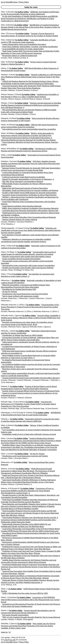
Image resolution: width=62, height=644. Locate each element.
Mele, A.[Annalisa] (8, 12)
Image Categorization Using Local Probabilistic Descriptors (24, 44)
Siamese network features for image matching (20, 220)
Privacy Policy (24, 2)
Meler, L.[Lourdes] (8, 454)
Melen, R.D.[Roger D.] (9, 252)
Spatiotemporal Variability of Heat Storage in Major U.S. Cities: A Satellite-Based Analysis (30, 96)
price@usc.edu (10, 640)
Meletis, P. (5, 610)
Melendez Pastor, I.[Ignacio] (11, 316)
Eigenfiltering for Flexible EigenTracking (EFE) (19, 289)
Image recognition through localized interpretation (22, 259)
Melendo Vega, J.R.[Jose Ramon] (13, 402)
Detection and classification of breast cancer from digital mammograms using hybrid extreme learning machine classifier (31, 230)
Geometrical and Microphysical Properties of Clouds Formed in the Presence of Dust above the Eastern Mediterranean (31, 605)
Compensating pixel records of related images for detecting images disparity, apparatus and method (28, 253)
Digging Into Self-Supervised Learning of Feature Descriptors (25, 188)
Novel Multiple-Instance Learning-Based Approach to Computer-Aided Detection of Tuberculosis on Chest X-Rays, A (28, 357)
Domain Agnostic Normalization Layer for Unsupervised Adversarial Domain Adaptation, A (28, 612)
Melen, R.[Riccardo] (8, 246)
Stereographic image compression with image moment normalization (29, 265)
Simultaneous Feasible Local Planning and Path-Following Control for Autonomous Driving (29, 150)
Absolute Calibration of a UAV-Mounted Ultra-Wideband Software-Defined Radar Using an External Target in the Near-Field (31, 77)
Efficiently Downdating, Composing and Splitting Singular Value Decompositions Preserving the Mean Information (25, 286)
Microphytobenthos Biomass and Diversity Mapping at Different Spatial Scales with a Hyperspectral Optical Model (29, 111)
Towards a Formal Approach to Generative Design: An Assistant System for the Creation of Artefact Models (29, 35)
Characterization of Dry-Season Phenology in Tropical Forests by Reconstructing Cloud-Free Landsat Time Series (30, 307)
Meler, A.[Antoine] (8, 425)
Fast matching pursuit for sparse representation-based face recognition (29, 129)
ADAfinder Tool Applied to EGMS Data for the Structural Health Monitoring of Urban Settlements (30, 13)
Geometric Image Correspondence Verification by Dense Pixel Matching (29, 195)
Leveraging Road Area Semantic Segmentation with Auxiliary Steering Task (30, 211)
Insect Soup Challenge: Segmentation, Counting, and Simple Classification (30, 47)
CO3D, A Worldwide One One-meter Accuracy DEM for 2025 (25, 593)
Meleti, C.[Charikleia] (9, 597)
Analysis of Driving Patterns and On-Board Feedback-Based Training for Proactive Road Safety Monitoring (29, 388)
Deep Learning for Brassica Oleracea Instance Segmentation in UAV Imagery (30, 119)
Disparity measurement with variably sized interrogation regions (27, 257)
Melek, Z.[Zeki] (7, 155)
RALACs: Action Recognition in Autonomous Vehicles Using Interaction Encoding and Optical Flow (27, 134)
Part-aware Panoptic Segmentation (16, 615)
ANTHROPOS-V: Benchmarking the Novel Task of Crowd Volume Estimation (31, 414)
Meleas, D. (5, 68)
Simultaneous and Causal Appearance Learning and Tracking (25, 294)
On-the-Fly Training (10, 292)
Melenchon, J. (6, 280)
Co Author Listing (22, 12)
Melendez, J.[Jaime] (8, 331)
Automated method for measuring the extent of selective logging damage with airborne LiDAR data (30, 420)
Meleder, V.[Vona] (8, 103)
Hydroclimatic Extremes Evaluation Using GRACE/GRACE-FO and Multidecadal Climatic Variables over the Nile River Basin (26, 525)
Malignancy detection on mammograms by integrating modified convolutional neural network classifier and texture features (26, 240)
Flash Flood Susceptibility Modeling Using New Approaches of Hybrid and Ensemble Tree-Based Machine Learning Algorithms (29, 501)
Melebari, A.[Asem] (8, 75)
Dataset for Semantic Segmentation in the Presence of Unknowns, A (28, 179)
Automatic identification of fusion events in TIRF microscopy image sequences (28, 41)
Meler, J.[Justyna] (8, 438)
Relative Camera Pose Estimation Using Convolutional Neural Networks (29, 217)
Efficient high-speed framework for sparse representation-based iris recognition (29, 126)
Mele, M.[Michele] (8, 62)
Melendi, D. (5, 386)
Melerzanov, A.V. (7, 462)
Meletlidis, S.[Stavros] (9, 624)
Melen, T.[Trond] (7, 274)
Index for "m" (6, 632)
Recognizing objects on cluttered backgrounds (20, 56)
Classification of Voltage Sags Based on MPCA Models (23, 335)
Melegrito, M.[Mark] (9, 118)
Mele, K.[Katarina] (8, 40)
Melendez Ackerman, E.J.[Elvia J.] (13, 305)
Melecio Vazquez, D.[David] (11, 94)
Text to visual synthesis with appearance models (21, 296)
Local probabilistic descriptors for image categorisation (23, 49)
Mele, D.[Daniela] (8, 25)
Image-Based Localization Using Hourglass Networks (22, 206)
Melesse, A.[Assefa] (8, 469)
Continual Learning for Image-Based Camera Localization (24, 177)
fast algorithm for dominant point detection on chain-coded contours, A (28, 275)
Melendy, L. (5, 419)
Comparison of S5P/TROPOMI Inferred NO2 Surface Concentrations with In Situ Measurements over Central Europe (30, 600)
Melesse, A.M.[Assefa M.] (11, 488)
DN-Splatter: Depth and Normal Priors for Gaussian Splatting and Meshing (30, 190)
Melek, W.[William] (8, 133)
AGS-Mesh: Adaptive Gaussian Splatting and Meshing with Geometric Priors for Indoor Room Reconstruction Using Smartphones (30, 164)
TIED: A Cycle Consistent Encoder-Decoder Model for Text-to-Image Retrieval (31, 617)
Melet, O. (4, 589)
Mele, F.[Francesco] (8, 34)
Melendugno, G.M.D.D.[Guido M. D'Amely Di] (18, 413)
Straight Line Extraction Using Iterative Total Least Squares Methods (28, 268)
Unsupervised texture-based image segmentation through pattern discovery (31, 378)
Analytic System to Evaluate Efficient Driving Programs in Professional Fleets (31, 391)
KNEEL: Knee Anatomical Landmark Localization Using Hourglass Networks (30, 208)
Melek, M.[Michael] (8, 125)
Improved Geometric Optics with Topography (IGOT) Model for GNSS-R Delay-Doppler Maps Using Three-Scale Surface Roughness (31, 87)
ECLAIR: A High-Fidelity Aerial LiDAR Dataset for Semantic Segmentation (29, 193)
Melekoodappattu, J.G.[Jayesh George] (16, 228)
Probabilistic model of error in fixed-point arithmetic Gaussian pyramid (29, 434)
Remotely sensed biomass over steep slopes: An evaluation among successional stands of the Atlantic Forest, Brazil (27, 323)
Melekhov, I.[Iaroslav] (9, 161)
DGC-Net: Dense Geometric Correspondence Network (23, 181)
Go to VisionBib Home (9, 2)
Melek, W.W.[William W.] (10, 149)
